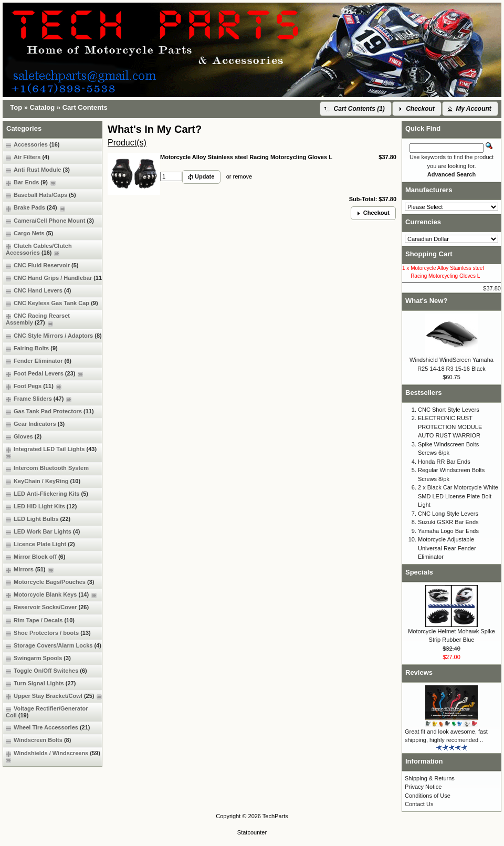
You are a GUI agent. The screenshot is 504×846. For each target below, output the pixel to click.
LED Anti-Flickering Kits (47, 494)
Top (16, 107)
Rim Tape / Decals (40, 620)
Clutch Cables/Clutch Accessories (39, 249)
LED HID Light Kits (41, 506)
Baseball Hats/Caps (41, 195)
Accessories (33, 145)
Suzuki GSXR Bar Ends (448, 522)
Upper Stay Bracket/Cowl (54, 696)
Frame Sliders (39, 399)
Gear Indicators (35, 424)
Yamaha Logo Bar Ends (448, 531)
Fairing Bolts (32, 348)
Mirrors (30, 570)
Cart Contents (85, 107)
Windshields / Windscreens (54, 756)
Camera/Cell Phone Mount (50, 221)
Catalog (43, 107)
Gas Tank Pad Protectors (50, 411)
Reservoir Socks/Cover (47, 607)
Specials (419, 572)
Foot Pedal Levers (44, 374)
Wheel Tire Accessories (48, 728)
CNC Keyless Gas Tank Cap (52, 303)
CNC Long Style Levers (448, 514)
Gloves (24, 437)
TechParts (275, 816)
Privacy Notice (423, 787)
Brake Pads (35, 208)
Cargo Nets (29, 233)
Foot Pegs (34, 386)
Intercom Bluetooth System (47, 468)
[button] (356, 109)
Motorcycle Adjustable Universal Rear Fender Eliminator (447, 548)
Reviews (419, 672)
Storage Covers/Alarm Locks (54, 646)
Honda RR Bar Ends (444, 462)
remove (242, 176)
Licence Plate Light (40, 544)
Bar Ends (31, 182)
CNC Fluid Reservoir (42, 265)
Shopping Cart (429, 254)
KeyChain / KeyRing (43, 481)
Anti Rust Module (38, 170)
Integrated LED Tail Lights (52, 452)
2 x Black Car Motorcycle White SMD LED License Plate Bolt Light (458, 496)
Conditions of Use (428, 796)
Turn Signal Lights (41, 683)
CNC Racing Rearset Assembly (38, 319)
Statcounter (252, 832)
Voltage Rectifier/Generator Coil (47, 712)
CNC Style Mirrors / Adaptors (54, 336)
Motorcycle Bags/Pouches (50, 582)
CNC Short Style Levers (449, 410)
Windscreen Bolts (38, 740)
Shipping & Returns (430, 778)
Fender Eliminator (39, 361)
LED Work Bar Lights (43, 532)
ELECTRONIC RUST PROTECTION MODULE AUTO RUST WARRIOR (450, 427)
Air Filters (28, 157)
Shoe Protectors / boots (48, 633)
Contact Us (419, 804)
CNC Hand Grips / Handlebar (55, 278)
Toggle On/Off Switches (46, 671)
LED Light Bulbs (38, 519)
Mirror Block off (35, 557)
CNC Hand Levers (38, 291)
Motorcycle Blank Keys (51, 595)
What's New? (426, 301)
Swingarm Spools (38, 658)
